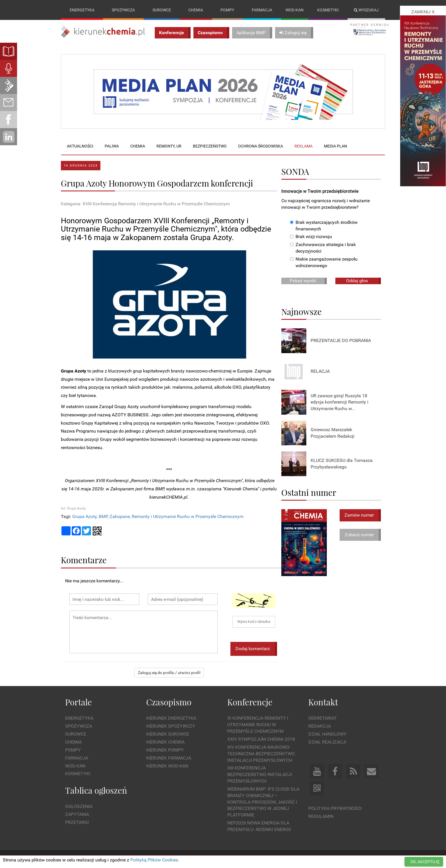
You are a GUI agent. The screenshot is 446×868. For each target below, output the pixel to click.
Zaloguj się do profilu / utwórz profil (169, 673)
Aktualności (80, 146)
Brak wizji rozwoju (311, 237)
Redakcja (320, 726)
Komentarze (84, 560)
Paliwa (112, 146)
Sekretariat (323, 718)
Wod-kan (295, 10)
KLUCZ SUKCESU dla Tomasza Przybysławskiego (342, 464)
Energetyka (82, 10)
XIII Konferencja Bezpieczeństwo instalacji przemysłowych (260, 775)
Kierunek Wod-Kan (167, 766)
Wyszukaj (366, 10)
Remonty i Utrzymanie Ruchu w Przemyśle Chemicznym (188, 516)
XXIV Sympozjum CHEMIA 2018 (261, 739)
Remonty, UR (169, 146)
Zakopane (120, 516)
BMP (103, 516)
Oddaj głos (357, 281)
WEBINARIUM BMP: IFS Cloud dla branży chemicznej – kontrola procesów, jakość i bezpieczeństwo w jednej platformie (263, 802)
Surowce (162, 10)
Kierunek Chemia (165, 742)
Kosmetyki (328, 10)
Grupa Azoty (84, 516)
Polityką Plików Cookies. (155, 860)
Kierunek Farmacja (169, 758)
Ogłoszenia (79, 807)
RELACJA (320, 371)
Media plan (335, 146)
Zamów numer (359, 515)
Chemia (196, 10)
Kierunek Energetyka (171, 718)
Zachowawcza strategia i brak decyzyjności (323, 248)
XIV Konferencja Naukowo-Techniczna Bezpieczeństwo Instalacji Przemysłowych (261, 754)
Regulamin (321, 816)
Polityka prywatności (335, 808)
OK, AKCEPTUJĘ (425, 862)
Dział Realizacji (327, 742)
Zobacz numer (359, 535)
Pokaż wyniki (303, 281)
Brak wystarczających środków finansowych (324, 226)
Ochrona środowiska (261, 146)
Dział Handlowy (327, 734)
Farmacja (262, 10)
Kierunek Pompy (165, 750)
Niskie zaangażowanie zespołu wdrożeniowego (324, 262)
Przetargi (77, 822)
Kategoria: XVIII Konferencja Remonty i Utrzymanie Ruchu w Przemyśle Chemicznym (145, 204)
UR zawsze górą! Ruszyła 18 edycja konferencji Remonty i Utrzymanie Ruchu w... (339, 402)
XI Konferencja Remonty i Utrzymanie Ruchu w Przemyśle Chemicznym (258, 725)
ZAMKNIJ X (423, 12)
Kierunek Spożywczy (171, 726)
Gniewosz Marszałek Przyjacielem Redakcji (333, 433)
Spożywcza (123, 10)
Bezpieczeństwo (210, 146)
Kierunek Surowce (168, 734)
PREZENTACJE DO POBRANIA (341, 341)
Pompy (227, 10)
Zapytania (77, 815)
